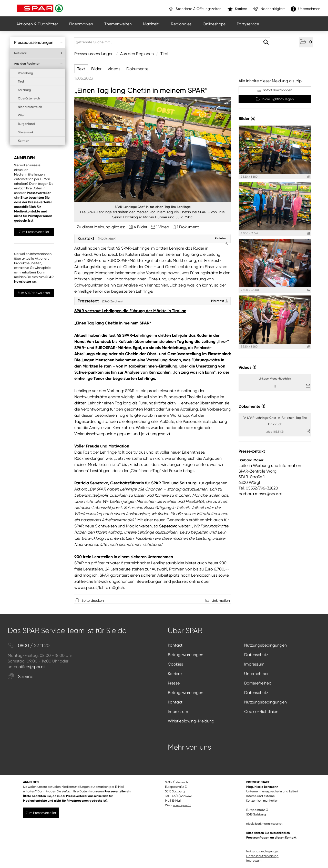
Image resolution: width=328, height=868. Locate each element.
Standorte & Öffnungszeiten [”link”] (195, 9)
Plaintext (220, 301)
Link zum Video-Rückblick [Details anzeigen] (275, 379)
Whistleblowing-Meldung (191, 721)
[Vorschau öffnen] (153, 149)
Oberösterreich (29, 98)
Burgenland (26, 124)
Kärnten (24, 141)
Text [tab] (81, 69)
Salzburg (24, 90)
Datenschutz (256, 655)
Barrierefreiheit (258, 683)
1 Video (163, 227)
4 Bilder (141, 227)
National (38, 53)
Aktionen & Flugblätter (37, 24)
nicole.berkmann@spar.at (264, 824)
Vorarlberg (25, 73)
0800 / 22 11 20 (29, 646)
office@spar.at (32, 667)
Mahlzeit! (151, 24)
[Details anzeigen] (309, 177)
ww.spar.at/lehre (93, 588)
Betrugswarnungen (186, 655)
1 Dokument (188, 227)
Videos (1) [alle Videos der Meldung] (248, 367)
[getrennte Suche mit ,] (172, 42)
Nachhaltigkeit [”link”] (269, 9)
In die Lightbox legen (275, 99)
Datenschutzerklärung (262, 856)
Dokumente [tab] (137, 69)
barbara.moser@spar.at (261, 494)
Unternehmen (257, 674)
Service (21, 677)
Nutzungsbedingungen (265, 645)
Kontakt (175, 645)
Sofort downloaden (275, 90)
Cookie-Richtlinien (261, 712)
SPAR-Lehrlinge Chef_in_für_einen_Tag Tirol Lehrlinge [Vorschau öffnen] (153, 207)
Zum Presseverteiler (34, 232)
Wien (22, 115)
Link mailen (221, 600)
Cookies (175, 664)
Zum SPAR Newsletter (34, 293)
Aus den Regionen (38, 64)
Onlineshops (214, 24)
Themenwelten (118, 24)
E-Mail (177, 801)
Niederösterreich (30, 107)
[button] (306, 42)
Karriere (175, 674)
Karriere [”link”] (237, 9)
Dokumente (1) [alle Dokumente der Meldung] (252, 406)
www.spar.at (182, 805)
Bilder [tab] (96, 69)
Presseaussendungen (38, 42)
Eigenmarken (81, 24)
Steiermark (26, 132)
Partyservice (248, 24)
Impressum (254, 664)
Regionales (181, 24)
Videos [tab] (114, 69)
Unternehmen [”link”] (306, 9)
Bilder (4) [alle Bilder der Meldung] (247, 119)
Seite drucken (93, 600)
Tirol (21, 81)
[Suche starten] (266, 42)
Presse (174, 683)
